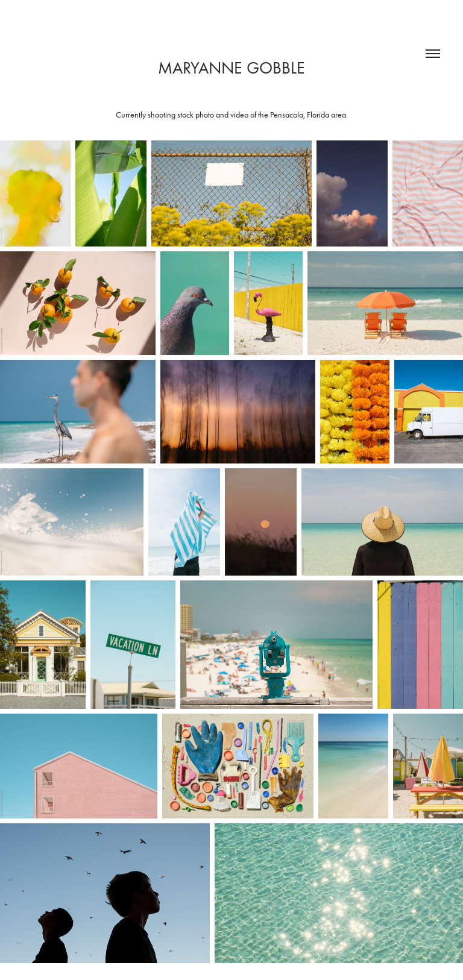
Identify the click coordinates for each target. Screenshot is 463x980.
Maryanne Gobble (231, 68)
